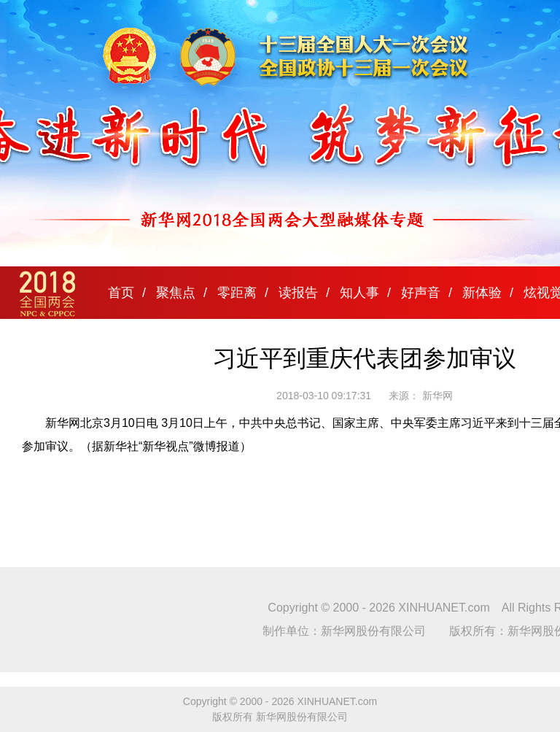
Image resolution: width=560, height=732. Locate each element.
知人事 (359, 293)
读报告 (298, 293)
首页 (121, 293)
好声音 (421, 293)
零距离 (237, 293)
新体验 (482, 293)
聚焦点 (176, 293)
